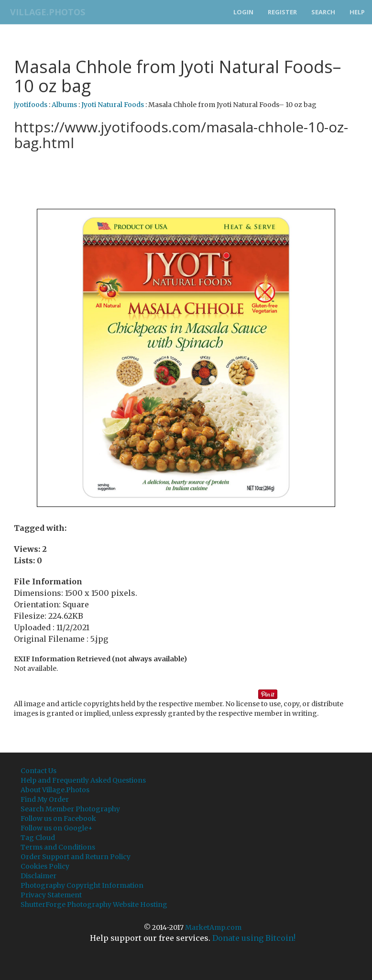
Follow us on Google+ (57, 828)
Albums (64, 105)
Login (243, 12)
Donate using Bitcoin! (254, 938)
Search (323, 12)
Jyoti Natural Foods (113, 105)
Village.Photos (45, 12)
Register (282, 12)
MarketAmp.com (213, 927)
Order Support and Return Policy (76, 857)
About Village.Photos (55, 790)
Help (357, 12)
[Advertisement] (188, 179)
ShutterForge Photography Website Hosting (94, 905)
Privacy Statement (51, 895)
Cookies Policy (45, 866)
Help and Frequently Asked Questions (83, 780)
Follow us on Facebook (58, 818)
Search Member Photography (70, 809)
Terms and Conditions (58, 847)
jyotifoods (31, 105)
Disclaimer (38, 876)
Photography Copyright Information (82, 885)
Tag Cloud (38, 838)
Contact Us (38, 771)
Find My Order (45, 799)
